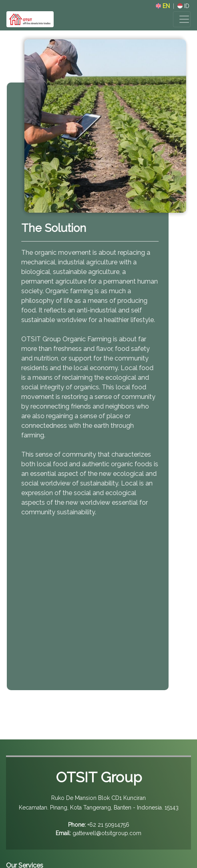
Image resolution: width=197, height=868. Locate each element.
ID (183, 6)
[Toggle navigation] (182, 19)
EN (163, 6)
